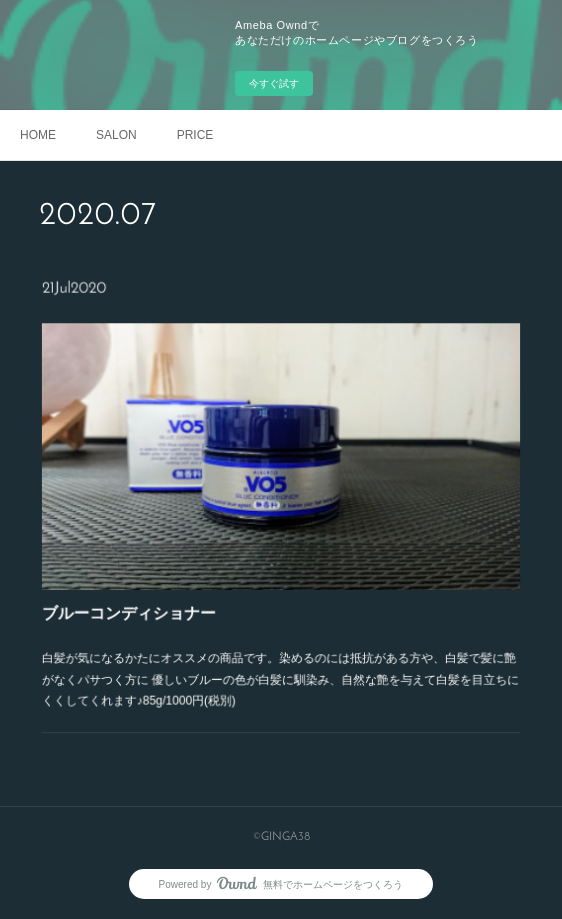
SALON (116, 135)
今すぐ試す (274, 83)
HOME (38, 135)
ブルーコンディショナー (146, 601)
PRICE (195, 135)
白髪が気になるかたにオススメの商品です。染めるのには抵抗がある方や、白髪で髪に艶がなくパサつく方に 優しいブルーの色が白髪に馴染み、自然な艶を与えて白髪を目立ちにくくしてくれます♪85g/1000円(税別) (281, 660)
